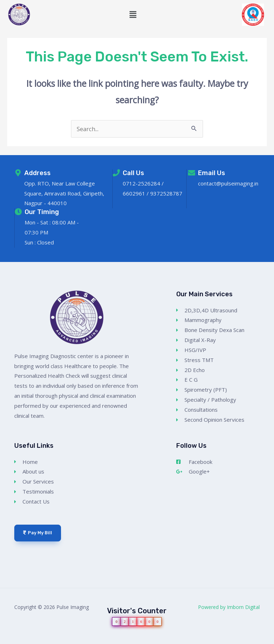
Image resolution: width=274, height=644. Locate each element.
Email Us (212, 173)
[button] (133, 15)
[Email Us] (192, 173)
